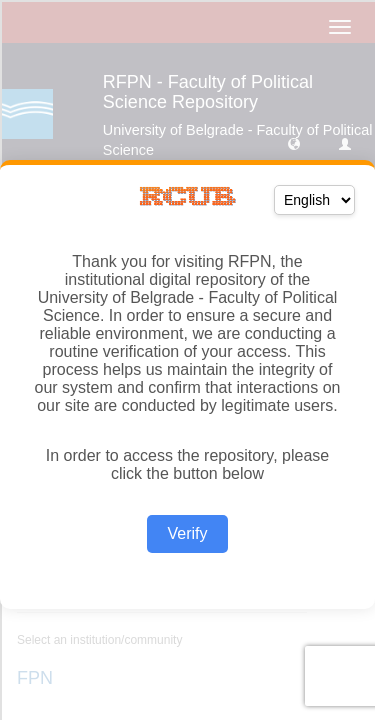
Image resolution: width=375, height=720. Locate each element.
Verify (187, 533)
